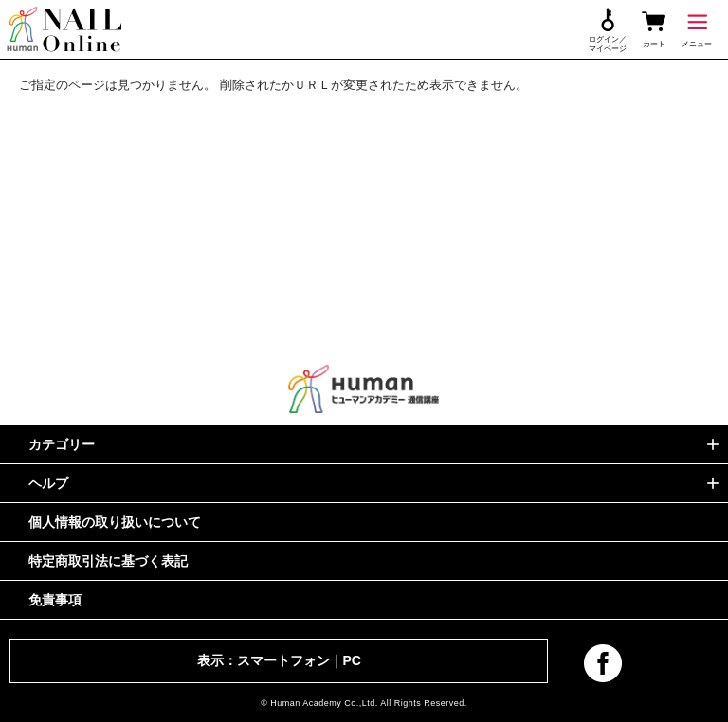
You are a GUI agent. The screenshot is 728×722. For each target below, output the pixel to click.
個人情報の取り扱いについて (115, 522)
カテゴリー (62, 444)
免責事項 (55, 600)
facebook (603, 663)
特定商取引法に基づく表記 (108, 561)
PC (352, 660)
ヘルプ (48, 483)
